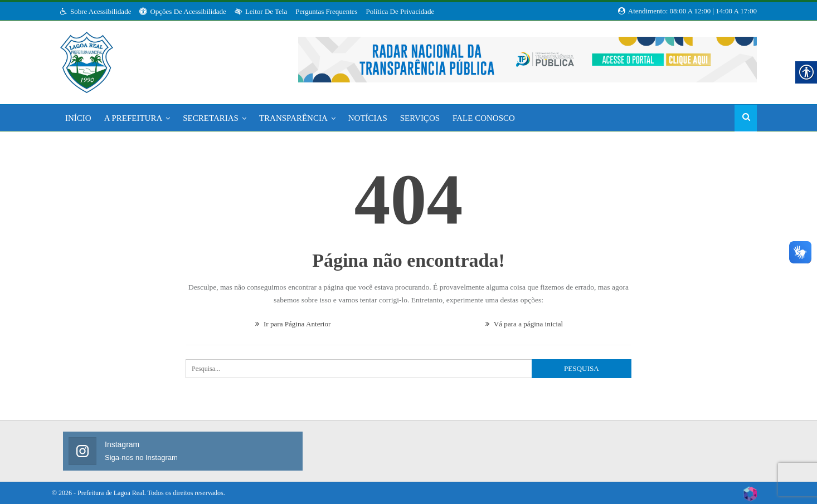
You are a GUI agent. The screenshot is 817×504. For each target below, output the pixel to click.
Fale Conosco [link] (484, 118)
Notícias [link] (368, 118)
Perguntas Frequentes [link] (326, 11)
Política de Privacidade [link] (400, 11)
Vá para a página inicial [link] (524, 323)
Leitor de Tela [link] (261, 11)
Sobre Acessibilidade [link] (96, 11)
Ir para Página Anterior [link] (293, 323)
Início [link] (78, 118)
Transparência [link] (293, 118)
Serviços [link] (420, 118)
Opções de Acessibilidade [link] (183, 11)
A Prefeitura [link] (133, 118)
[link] (87, 59)
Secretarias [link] (211, 118)
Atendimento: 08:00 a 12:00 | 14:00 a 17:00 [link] (687, 11)
